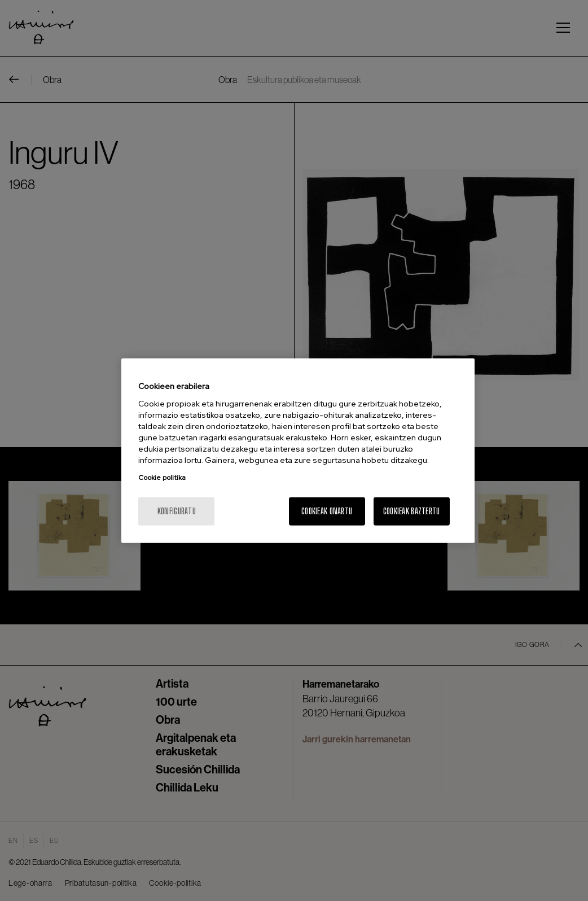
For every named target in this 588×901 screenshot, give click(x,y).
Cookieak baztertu (412, 511)
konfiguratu (177, 511)
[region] (298, 451)
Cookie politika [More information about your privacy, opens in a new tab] (162, 477)
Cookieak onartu (327, 511)
